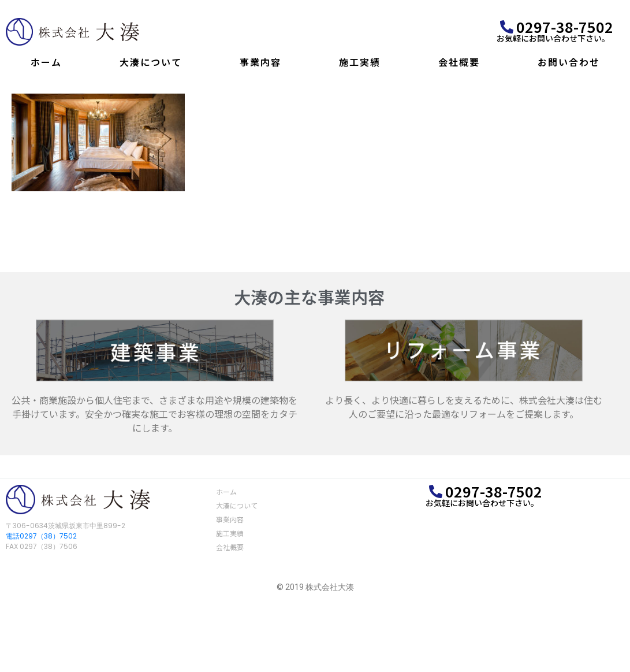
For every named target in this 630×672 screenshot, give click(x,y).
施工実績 (360, 62)
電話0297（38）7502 (41, 536)
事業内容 (260, 62)
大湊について (151, 62)
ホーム (46, 62)
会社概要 (459, 62)
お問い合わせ (569, 62)
